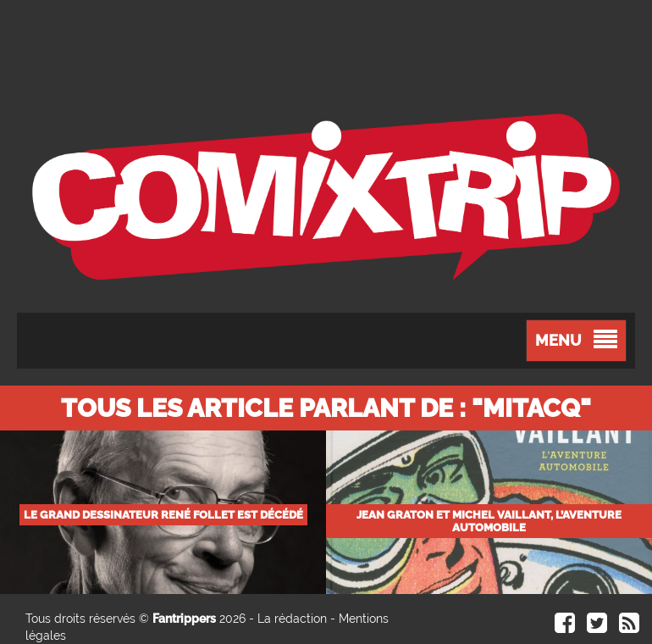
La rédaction (292, 619)
